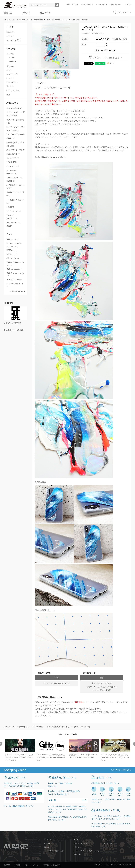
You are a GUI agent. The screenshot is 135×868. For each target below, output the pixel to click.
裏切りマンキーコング (16, 150)
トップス (10, 54)
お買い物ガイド (88, 5)
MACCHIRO (11, 162)
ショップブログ (109, 843)
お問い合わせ (102, 5)
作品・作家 (45, 13)
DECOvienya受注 (14, 40)
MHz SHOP (48, 843)
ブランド (26, 13)
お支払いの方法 (17, 806)
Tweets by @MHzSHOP (14, 330)
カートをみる (123, 12)
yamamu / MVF (13, 158)
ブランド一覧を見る (18, 291)
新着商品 (8, 13)
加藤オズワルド (13, 154)
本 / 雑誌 (10, 86)
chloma (13, 258)
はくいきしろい (13, 166)
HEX (13, 240)
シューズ (10, 78)
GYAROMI (11, 138)
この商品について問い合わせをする (106, 58)
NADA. (12, 254)
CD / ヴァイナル (13, 91)
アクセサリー (12, 82)
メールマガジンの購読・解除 (54, 851)
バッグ (9, 70)
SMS (14, 269)
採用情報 (17, 865)
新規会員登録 (116, 5)
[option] (20, 751)
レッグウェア (12, 74)
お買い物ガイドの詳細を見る (121, 770)
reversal (15, 279)
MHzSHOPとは (73, 5)
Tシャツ (12, 57)
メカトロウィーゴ (14, 211)
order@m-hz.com (73, 709)
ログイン (128, 5)
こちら (55, 786)
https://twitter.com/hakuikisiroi (54, 157)
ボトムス (10, 66)
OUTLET (10, 36)
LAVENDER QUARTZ (15, 134)
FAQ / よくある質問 (80, 843)
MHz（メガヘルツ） (15, 108)
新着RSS (7, 865)
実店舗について (49, 847)
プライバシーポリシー (32, 865)
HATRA (13, 250)
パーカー (13, 62)
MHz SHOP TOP (10, 20)
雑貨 (8, 95)
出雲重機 (10, 207)
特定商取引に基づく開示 (52, 865)
